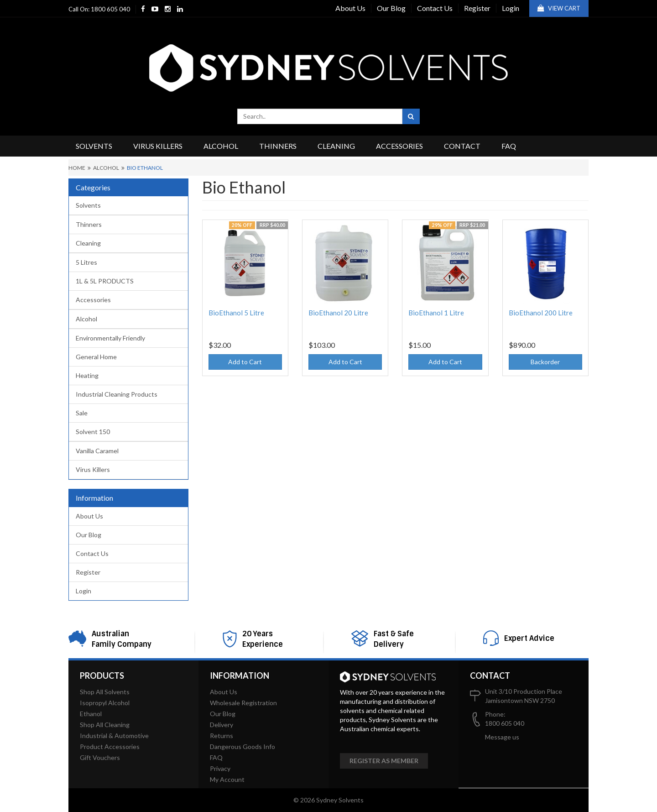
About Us (350, 8)
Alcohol (221, 146)
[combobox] (320, 116)
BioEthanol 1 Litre (436, 313)
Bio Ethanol (145, 168)
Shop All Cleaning (105, 725)
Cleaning (336, 146)
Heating (87, 375)
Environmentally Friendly (110, 338)
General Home (96, 357)
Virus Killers (158, 146)
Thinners (278, 146)
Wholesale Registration (243, 703)
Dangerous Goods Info (242, 747)
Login (511, 8)
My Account (227, 779)
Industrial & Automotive (114, 736)
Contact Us (435, 8)
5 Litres (86, 262)
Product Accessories (110, 747)
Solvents (94, 146)
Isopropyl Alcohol (105, 703)
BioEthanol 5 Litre (236, 313)
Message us (502, 737)
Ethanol (91, 714)
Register (477, 8)
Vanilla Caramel (97, 451)
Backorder (545, 362)
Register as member (384, 761)
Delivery (222, 725)
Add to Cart (245, 362)
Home (77, 168)
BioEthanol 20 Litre (338, 313)
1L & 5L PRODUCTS (105, 281)
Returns (222, 736)
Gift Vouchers (100, 757)
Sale (82, 413)
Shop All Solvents (105, 692)
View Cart (559, 8)
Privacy (220, 768)
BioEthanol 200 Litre (541, 313)
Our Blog (391, 8)
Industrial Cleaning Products (117, 394)
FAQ (509, 146)
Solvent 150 (93, 432)
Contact (462, 146)
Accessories (399, 146)
